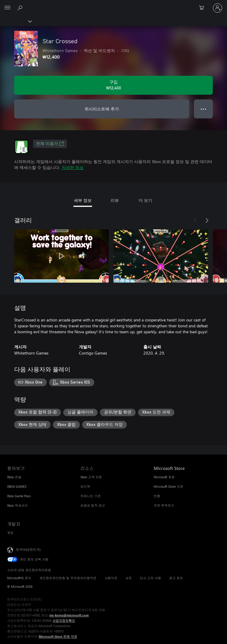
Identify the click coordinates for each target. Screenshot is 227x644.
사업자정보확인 (64, 620)
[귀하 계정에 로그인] (218, 8)
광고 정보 (176, 578)
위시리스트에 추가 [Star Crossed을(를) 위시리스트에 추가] (102, 109)
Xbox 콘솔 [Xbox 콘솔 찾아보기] (14, 477)
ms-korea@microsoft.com (69, 615)
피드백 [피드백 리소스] (85, 486)
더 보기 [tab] (145, 200)
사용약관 (111, 578)
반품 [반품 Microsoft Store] (157, 496)
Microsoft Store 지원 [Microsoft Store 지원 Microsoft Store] (168, 486)
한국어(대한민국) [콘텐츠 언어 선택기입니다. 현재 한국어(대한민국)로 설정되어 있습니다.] (28, 549)
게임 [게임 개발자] (10, 533)
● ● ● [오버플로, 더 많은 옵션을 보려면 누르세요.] (204, 109)
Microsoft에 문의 (19, 578)
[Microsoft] (113, 4)
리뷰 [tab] (115, 200)
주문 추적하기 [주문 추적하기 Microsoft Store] (164, 505)
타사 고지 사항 (150, 578)
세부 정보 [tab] (83, 200)
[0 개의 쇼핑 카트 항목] (203, 8)
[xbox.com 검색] (21, 8)
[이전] (195, 220)
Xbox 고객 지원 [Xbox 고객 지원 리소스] (91, 477)
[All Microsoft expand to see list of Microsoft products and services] (7, 8)
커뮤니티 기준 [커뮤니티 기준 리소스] (91, 496)
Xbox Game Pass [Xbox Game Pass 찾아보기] (19, 496)
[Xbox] (16, 21)
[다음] (207, 220)
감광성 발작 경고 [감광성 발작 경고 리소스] (93, 505)
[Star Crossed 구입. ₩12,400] (113, 85)
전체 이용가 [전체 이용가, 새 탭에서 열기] (50, 144)
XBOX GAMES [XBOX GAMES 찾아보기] (17, 486)
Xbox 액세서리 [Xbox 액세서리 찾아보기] (17, 505)
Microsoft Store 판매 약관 (58, 636)
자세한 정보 (73, 167)
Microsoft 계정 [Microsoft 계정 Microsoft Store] (164, 477)
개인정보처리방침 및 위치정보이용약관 (68, 578)
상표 (129, 578)
